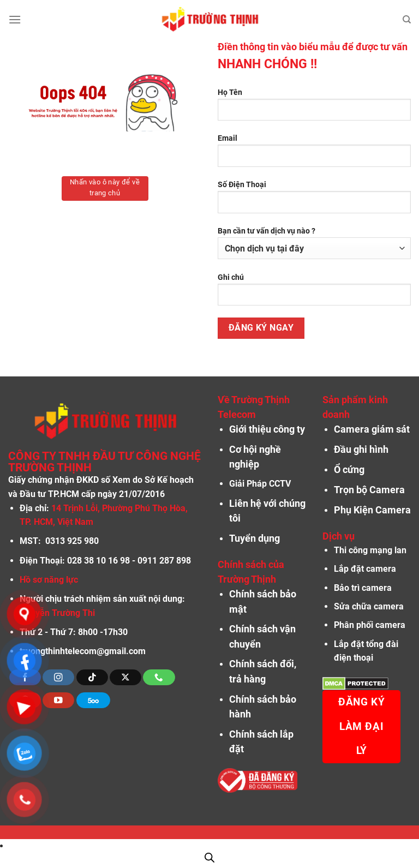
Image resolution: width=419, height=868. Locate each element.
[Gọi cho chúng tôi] (159, 677)
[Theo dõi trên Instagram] (58, 677)
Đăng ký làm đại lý (361, 726)
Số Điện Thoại (314, 201)
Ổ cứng (349, 470)
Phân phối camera (370, 625)
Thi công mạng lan (370, 550)
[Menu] (15, 19)
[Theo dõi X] (125, 677)
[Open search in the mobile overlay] (209, 858)
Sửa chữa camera (369, 606)
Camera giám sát (372, 429)
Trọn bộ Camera (369, 490)
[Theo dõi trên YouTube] (58, 700)
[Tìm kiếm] (407, 20)
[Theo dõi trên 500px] (93, 700)
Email (314, 154)
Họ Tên (314, 109)
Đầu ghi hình (361, 450)
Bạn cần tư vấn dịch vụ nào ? (314, 243)
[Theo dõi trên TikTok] (92, 677)
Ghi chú (314, 294)
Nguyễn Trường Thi (57, 613)
